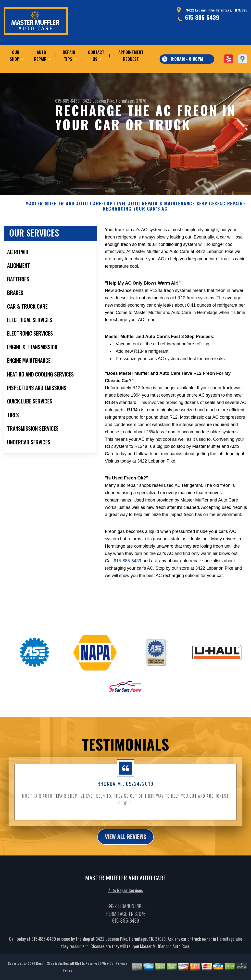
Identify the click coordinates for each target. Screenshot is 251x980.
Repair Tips (69, 56)
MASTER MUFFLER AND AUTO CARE (63, 208)
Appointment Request (131, 56)
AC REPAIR (231, 208)
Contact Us (96, 56)
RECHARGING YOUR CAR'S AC (135, 214)
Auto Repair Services (125, 895)
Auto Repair (40, 56)
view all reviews (126, 841)
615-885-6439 (202, 17)
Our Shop (15, 56)
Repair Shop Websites (52, 968)
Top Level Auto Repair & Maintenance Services (160, 208)
